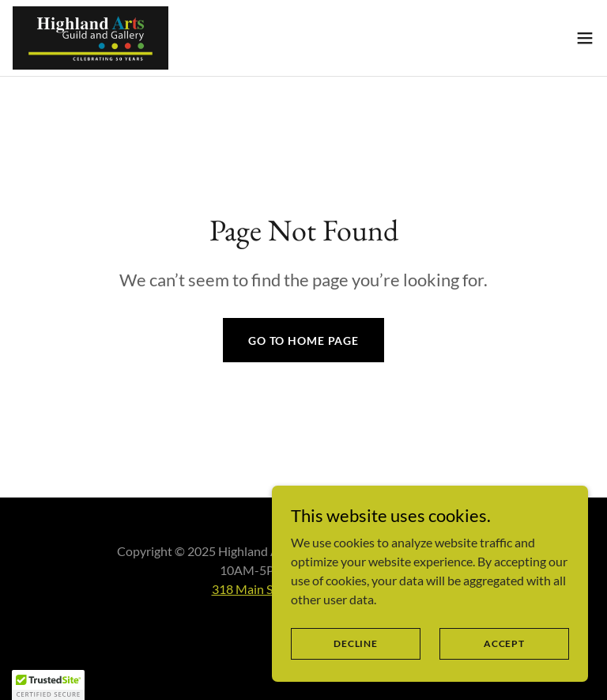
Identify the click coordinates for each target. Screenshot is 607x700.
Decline (355, 643)
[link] (90, 38)
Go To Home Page (303, 341)
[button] (585, 38)
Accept (504, 643)
